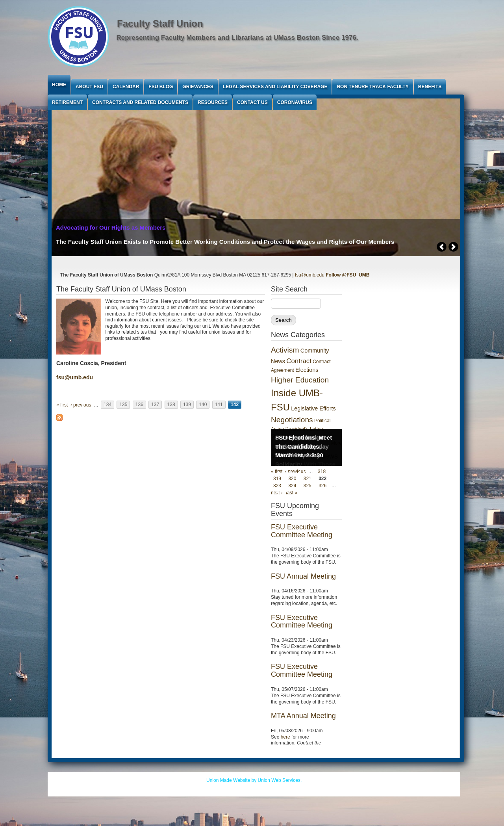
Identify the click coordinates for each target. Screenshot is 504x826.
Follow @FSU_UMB (347, 275)
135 (123, 405)
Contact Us (252, 102)
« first (62, 405)
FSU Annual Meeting (303, 576)
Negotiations (292, 420)
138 (171, 405)
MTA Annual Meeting (303, 716)
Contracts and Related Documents (140, 102)
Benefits (430, 87)
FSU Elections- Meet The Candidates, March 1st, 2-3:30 (304, 446)
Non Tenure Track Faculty (372, 87)
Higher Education (300, 380)
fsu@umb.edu (310, 275)
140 (203, 405)
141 (219, 405)
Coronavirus (295, 102)
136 (139, 405)
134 (107, 405)
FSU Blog (161, 87)
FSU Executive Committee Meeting (302, 531)
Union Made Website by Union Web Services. (254, 780)
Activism (285, 350)
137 (155, 405)
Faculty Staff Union (160, 23)
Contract (299, 361)
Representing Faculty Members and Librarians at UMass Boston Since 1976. (237, 38)
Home (59, 85)
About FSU (89, 87)
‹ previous (81, 405)
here (285, 737)
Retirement (67, 102)
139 (187, 405)
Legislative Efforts (313, 408)
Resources (213, 102)
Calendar (126, 87)
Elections (307, 370)
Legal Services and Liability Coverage (275, 87)
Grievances (198, 87)
